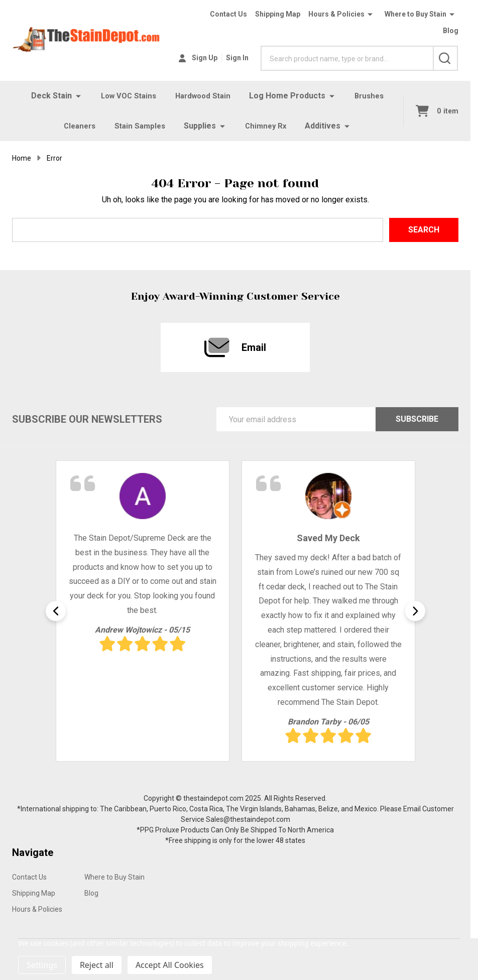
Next (415, 611)
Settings (42, 965)
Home (22, 158)
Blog (451, 31)
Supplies (201, 126)
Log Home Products (290, 96)
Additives (326, 126)
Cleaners (78, 126)
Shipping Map (278, 14)
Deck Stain (46, 96)
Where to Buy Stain (415, 14)
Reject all (97, 965)
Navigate (33, 852)
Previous (56, 611)
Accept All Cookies (170, 965)
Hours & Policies (336, 14)
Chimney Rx (268, 126)
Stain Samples (140, 126)
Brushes (373, 96)
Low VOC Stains (126, 96)
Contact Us (228, 14)
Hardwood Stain (204, 96)
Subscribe (417, 419)
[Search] (445, 58)
